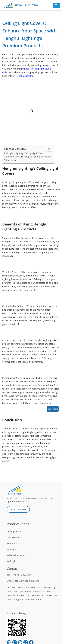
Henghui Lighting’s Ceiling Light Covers (25, 153)
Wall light (12, 561)
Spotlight (12, 549)
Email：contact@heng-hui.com (23, 581)
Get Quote (53, 409)
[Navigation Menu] (56, 5)
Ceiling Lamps (14, 531)
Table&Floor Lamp (16, 555)
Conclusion (12, 160)
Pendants (12, 543)
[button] (48, 149)
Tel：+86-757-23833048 (19, 575)
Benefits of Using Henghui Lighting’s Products (29, 157)
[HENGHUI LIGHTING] (9, 5)
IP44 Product (14, 537)
